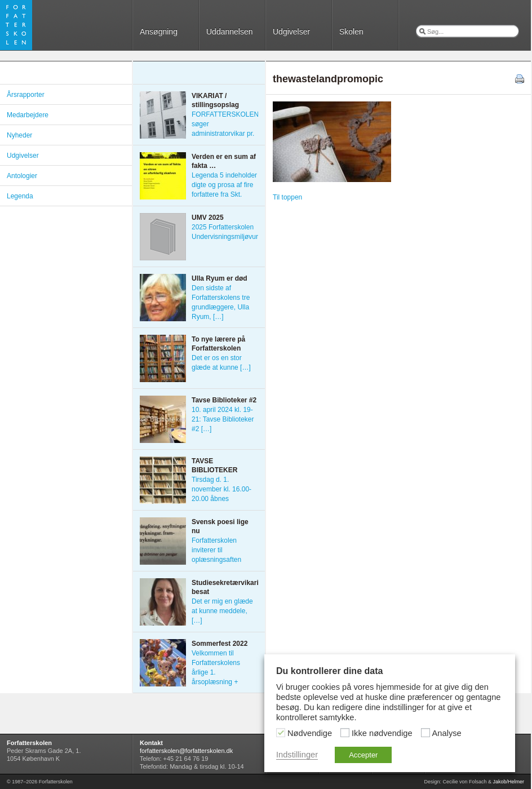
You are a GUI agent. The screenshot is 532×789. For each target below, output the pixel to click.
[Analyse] (425, 733)
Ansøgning (159, 32)
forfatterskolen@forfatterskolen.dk (186, 751)
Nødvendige (310, 733)
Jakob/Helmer (508, 782)
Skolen (351, 32)
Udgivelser (291, 32)
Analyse (447, 733)
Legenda (20, 196)
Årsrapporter (26, 95)
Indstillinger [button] (297, 755)
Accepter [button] (363, 755)
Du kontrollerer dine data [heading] (329, 671)
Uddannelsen (230, 32)
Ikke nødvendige (382, 733)
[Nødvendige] (281, 733)
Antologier (22, 176)
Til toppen (287, 197)
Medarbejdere (28, 115)
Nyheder (19, 135)
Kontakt (151, 743)
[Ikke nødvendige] (345, 733)
